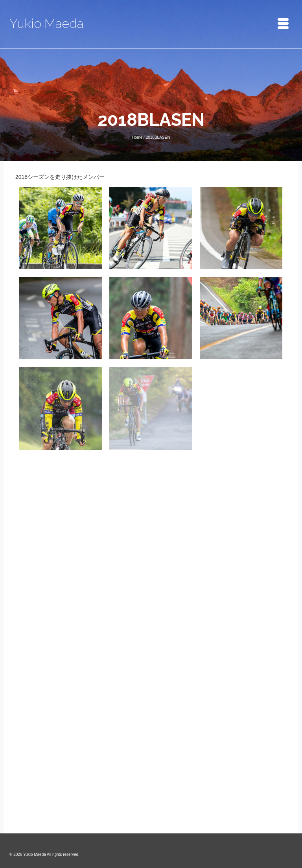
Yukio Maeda (46, 23)
